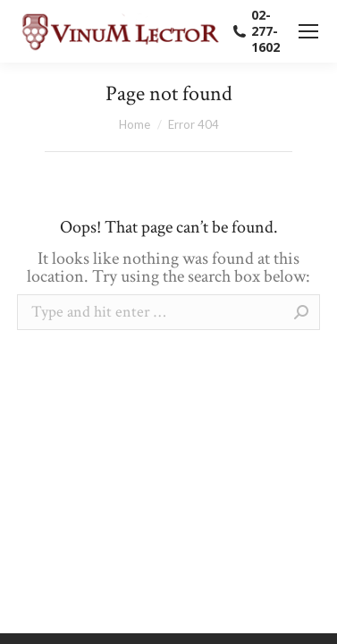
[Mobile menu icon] (308, 31)
